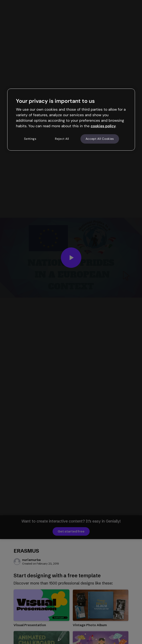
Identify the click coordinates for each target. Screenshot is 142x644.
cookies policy (103, 126)
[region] (71, 120)
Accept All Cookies (100, 139)
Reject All (62, 139)
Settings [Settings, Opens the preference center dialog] (30, 139)
